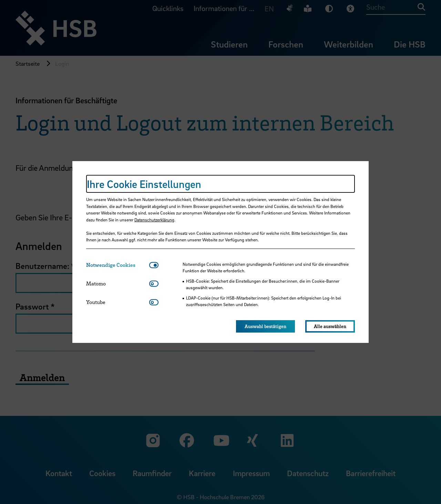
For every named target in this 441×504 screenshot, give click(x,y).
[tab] (118, 265)
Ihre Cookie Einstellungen (144, 184)
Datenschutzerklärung (154, 220)
